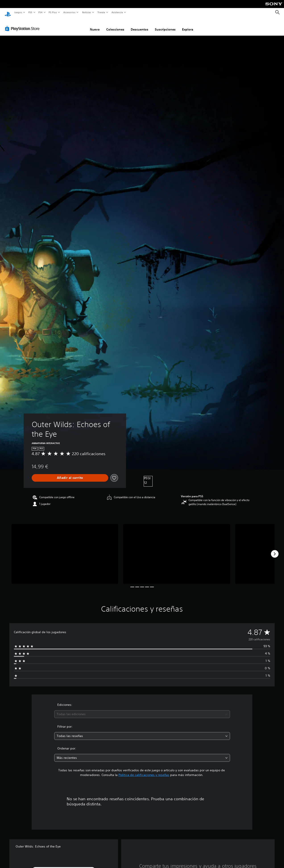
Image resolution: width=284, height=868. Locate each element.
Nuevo (95, 25)
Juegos (18, 12)
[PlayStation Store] (23, 24)
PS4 (41, 12)
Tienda (101, 12)
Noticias (87, 12)
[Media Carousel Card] (65, 550)
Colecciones (115, 25)
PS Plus (53, 12)
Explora (188, 25)
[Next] (275, 550)
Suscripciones (165, 25)
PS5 (30, 12)
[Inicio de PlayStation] (8, 12)
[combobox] (142, 710)
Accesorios (69, 12)
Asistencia (117, 12)
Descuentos (140, 25)
